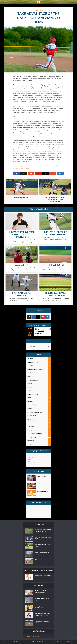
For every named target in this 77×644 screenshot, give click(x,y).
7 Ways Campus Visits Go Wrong (42, 553)
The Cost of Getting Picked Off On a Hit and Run (43, 538)
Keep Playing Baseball (27, 642)
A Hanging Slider (40, 560)
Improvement (40, 166)
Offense (47, 166)
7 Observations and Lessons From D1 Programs (43, 530)
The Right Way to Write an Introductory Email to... (43, 614)
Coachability (22, 265)
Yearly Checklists (32, 463)
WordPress (42, 642)
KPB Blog (40, 484)
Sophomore (30, 457)
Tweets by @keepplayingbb (32, 636)
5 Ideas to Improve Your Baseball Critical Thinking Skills (22, 234)
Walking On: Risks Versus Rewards (42, 599)
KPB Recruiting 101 (43, 492)
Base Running (18, 166)
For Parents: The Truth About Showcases (42, 592)
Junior (29, 459)
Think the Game (39, 10)
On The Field (55, 166)
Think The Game (25, 168)
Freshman (30, 456)
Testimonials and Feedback (43, 575)
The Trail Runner (55, 265)
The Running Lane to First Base (42, 545)
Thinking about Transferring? (39, 607)
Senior (29, 461)
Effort (33, 166)
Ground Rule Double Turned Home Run (55, 294)
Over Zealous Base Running (22, 294)
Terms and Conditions (68, 642)
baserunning (27, 166)
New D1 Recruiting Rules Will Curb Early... (42, 622)
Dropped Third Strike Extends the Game (55, 233)
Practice (16, 168)
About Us (59, 642)
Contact (54, 642)
